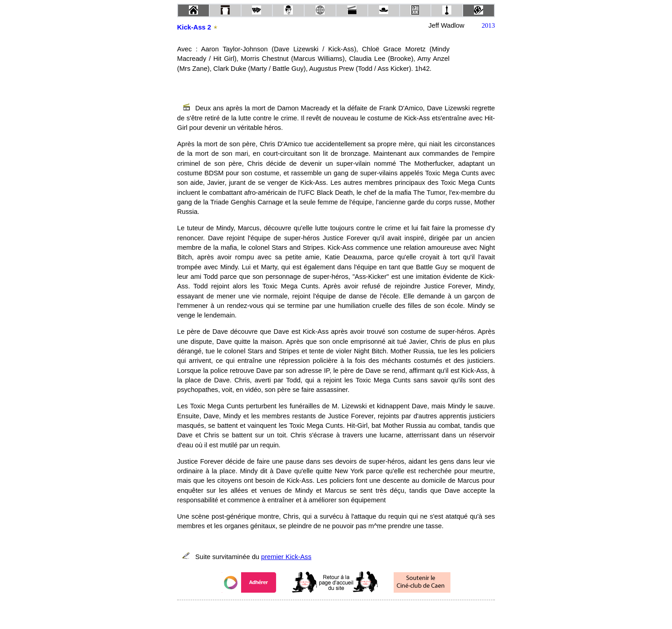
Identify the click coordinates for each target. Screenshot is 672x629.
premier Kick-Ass (286, 557)
